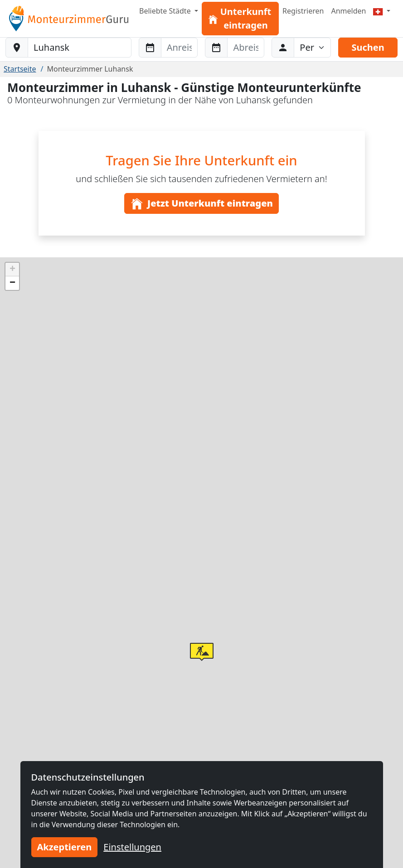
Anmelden (348, 11)
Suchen (368, 47)
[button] (202, 652)
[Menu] (382, 11)
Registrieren (303, 11)
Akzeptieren (65, 847)
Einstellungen (132, 847)
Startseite (20, 69)
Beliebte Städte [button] (166, 11)
